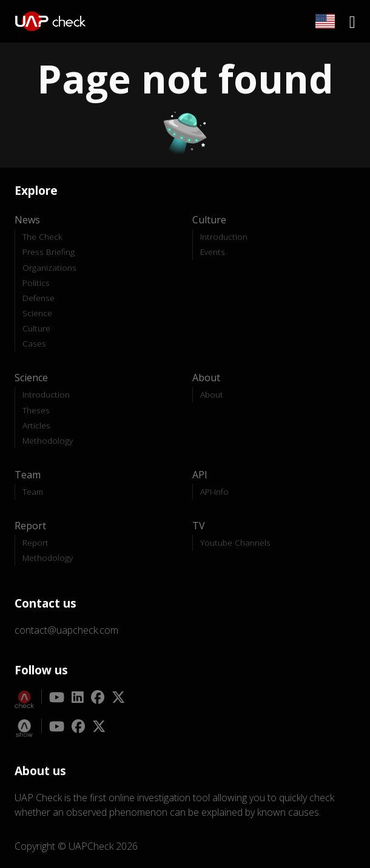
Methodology (48, 440)
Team (33, 491)
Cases (34, 343)
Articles (36, 425)
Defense (39, 298)
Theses (36, 410)
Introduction (224, 236)
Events (213, 252)
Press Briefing (49, 252)
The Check (42, 236)
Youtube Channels (235, 542)
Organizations (49, 267)
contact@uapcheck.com (66, 630)
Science (37, 313)
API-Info (214, 491)
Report (35, 542)
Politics (36, 283)
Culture (36, 328)
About (212, 394)
